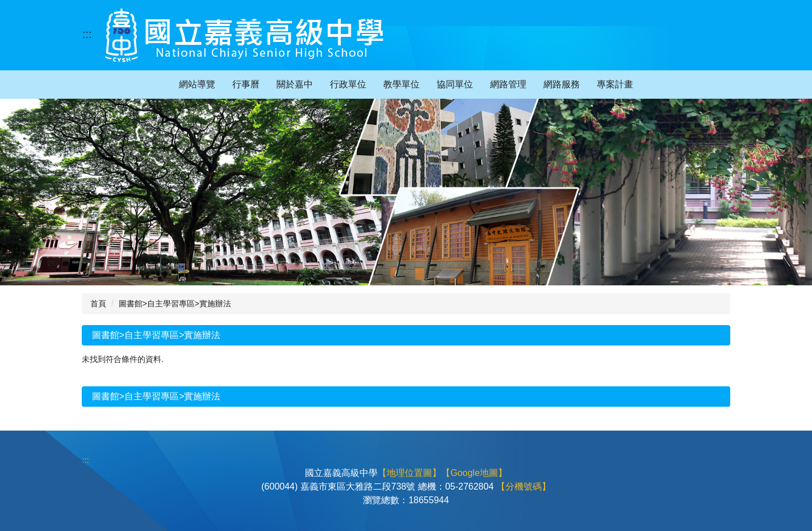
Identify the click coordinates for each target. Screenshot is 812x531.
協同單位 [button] (455, 84)
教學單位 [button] (401, 84)
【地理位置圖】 (409, 473)
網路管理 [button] (508, 84)
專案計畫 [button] (615, 84)
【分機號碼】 (524, 486)
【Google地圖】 (474, 473)
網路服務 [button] (562, 84)
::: (87, 34)
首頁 (98, 304)
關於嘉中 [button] (295, 84)
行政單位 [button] (348, 84)
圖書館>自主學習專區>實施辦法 (175, 304)
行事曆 (246, 84)
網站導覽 (197, 84)
